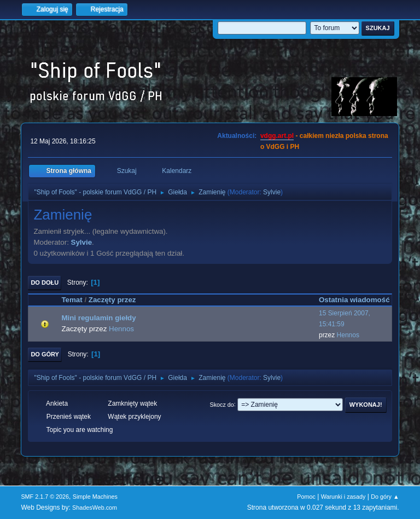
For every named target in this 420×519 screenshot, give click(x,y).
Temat (72, 300)
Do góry (45, 354)
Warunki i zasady (343, 497)
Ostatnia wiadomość (354, 300)
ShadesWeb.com (95, 508)
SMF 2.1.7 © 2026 (45, 497)
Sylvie (272, 192)
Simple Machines (95, 497)
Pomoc (306, 497)
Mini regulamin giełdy (98, 318)
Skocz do (221, 404)
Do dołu (45, 282)
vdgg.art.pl (277, 136)
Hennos (121, 329)
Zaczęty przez (117, 300)
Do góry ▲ (385, 497)
